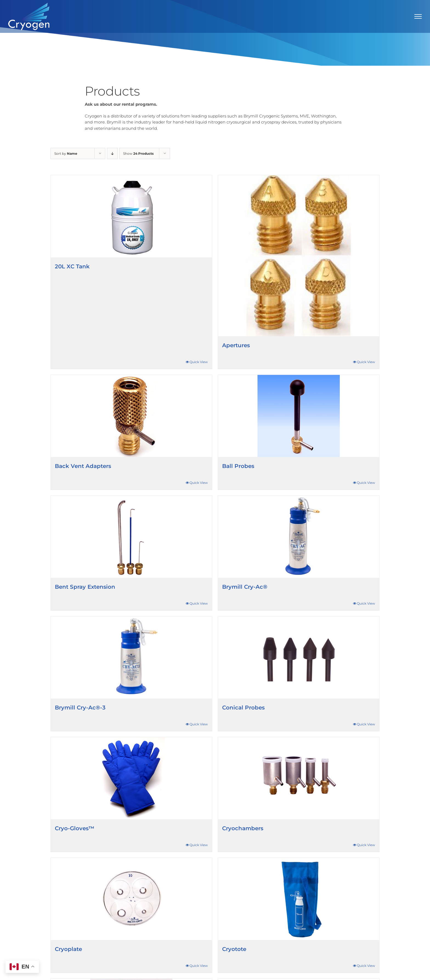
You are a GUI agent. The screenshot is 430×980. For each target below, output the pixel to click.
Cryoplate (68, 949)
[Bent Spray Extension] (131, 537)
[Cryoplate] (131, 899)
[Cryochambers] (299, 778)
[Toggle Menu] (418, 16)
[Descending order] (112, 153)
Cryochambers (243, 828)
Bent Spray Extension (85, 587)
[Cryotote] (299, 899)
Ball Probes (238, 466)
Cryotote (234, 949)
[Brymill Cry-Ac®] (299, 537)
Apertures (236, 345)
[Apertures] (299, 256)
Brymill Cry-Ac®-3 (80, 708)
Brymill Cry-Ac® (245, 587)
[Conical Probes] (299, 657)
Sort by (66, 153)
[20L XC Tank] (131, 216)
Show (138, 153)
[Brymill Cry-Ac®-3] (131, 657)
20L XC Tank (72, 266)
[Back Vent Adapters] (131, 416)
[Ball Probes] (299, 416)
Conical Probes (243, 708)
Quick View (199, 362)
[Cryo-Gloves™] (131, 778)
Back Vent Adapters (83, 466)
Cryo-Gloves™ (75, 828)
